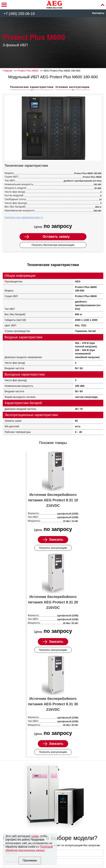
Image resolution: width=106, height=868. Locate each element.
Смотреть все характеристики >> (24, 217)
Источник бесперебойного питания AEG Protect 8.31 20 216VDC (53, 602)
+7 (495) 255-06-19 (19, 14)
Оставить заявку (56, 237)
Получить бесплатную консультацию (53, 245)
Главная (8, 71)
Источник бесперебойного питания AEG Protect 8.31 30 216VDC (53, 704)
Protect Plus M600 (28, 71)
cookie (35, 836)
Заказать (56, 540)
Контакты (98, 13)
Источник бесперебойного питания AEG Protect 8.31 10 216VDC (53, 500)
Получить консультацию (53, 548)
